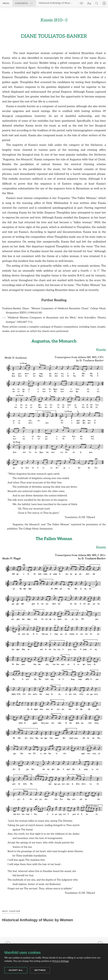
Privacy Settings (61, 961)
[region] (54, 456)
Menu (6, 3)
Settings (40, 970)
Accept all (16, 970)
